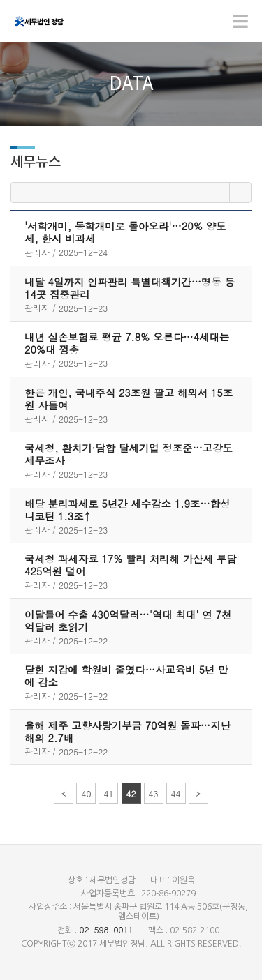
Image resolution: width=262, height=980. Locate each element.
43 (154, 793)
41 (108, 793)
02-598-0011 (106, 929)
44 (176, 793)
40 (86, 793)
